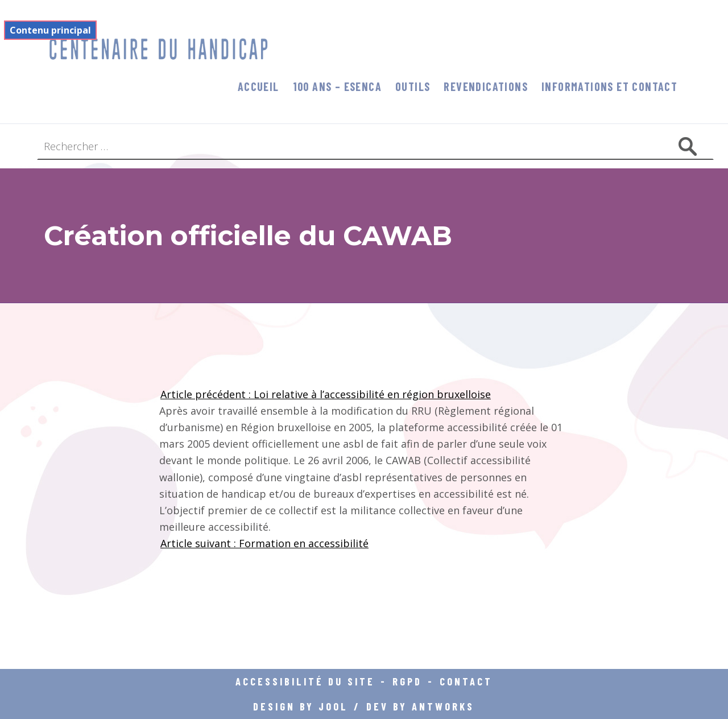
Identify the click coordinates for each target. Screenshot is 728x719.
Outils (413, 86)
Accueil (258, 86)
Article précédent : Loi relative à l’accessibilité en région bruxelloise (326, 394)
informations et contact (609, 86)
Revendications (486, 86)
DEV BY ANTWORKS (420, 706)
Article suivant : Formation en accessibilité (264, 543)
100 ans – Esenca (337, 86)
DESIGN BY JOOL (301, 706)
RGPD (407, 681)
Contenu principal (50, 30)
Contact (466, 681)
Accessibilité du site (305, 681)
